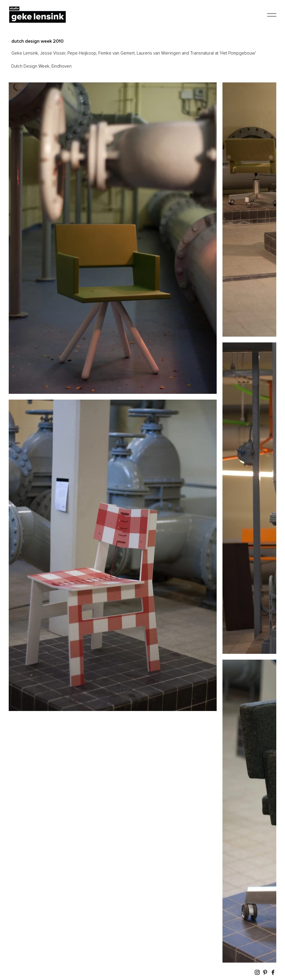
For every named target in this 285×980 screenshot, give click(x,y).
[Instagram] (257, 972)
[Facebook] (273, 972)
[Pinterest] (265, 972)
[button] (272, 15)
